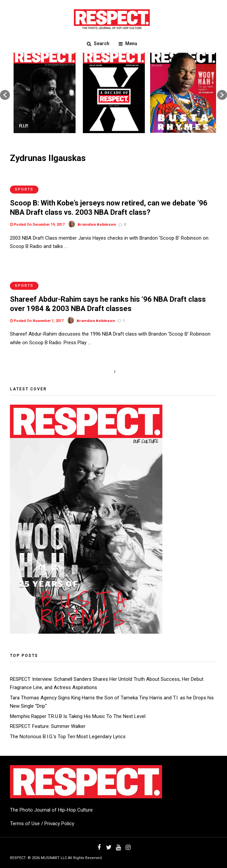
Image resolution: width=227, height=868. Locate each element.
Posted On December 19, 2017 (37, 225)
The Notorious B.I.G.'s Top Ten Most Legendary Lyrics (68, 737)
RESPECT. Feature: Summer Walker (48, 726)
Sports (24, 189)
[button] (5, 95)
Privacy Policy (59, 824)
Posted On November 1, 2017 (37, 321)
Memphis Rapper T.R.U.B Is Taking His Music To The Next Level (78, 716)
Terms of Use (25, 824)
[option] (45, 92)
